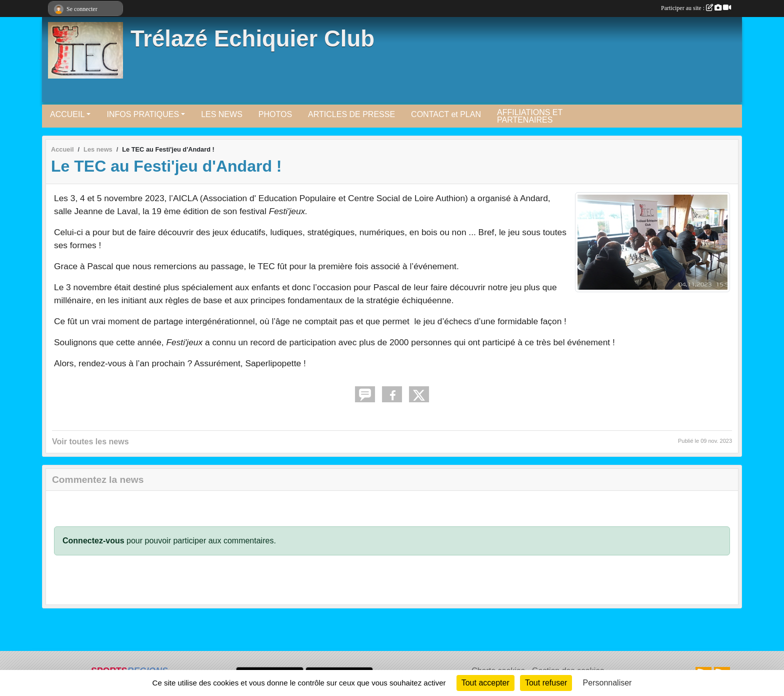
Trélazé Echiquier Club (252, 39)
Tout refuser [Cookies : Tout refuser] (546, 683)
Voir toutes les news (90, 442)
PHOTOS (275, 114)
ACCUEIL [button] (67, 114)
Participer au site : (696, 8)
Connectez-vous (93, 541)
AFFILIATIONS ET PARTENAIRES (530, 116)
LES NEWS (222, 114)
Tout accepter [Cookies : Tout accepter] (485, 683)
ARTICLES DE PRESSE (351, 114)
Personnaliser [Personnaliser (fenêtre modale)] (607, 683)
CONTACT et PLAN (446, 114)
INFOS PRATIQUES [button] (143, 114)
